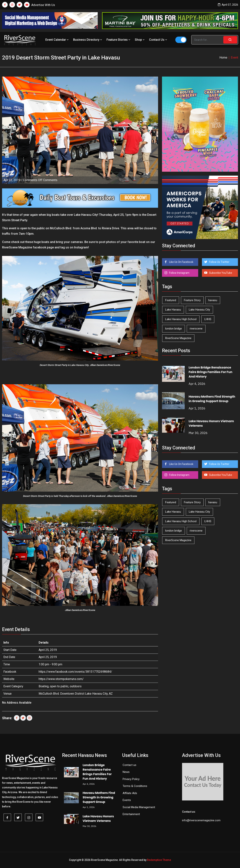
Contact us (129, 765)
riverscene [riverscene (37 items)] (196, 329)
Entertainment (131, 814)
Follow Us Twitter (219, 262)
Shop (140, 40)
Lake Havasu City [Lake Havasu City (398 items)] (199, 310)
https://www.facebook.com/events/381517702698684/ (75, 672)
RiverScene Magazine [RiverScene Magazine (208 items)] (178, 338)
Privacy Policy (131, 779)
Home (223, 58)
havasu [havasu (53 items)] (213, 300)
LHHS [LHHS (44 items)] (208, 319)
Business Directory (88, 40)
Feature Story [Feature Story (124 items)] (192, 300)
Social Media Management (139, 807)
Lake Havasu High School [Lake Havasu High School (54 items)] (181, 319)
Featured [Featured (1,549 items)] (171, 300)
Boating (44, 686)
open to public (59, 686)
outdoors (76, 686)
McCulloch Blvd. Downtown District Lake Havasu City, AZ (76, 694)
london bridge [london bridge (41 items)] (174, 329)
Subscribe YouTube (220, 273)
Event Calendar (57, 40)
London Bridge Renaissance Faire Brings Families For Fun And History (210, 372)
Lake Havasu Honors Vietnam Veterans (98, 819)
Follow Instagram (179, 273)
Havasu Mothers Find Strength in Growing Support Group (212, 399)
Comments (40, 180)
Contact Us (158, 40)
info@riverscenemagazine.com (201, 820)
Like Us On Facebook (181, 262)
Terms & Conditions (135, 786)
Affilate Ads (130, 793)
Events (127, 800)
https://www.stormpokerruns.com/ (61, 679)
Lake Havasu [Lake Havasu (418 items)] (173, 310)
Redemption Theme (159, 860)
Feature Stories (119, 40)
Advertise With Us (43, 5)
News (126, 772)
